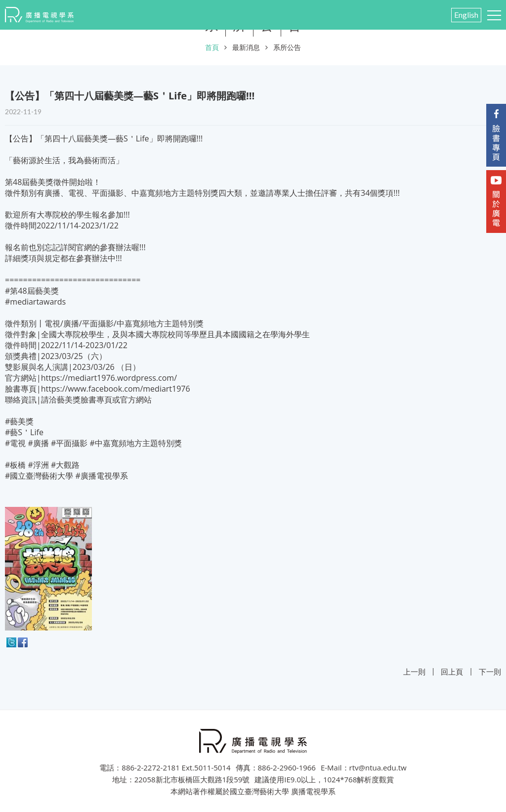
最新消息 (246, 47)
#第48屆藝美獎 (32, 291)
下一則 (490, 672)
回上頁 (452, 672)
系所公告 (287, 47)
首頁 (212, 47)
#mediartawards (35, 302)
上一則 (414, 672)
